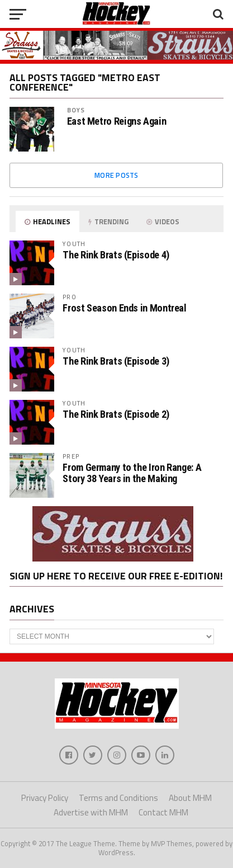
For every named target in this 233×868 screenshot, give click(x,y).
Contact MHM (163, 812)
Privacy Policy (45, 798)
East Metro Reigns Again (117, 121)
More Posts (116, 175)
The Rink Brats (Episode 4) (116, 255)
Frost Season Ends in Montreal (124, 308)
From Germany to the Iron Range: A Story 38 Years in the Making (132, 473)
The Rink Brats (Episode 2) (116, 414)
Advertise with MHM (91, 812)
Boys (76, 110)
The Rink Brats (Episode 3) (116, 361)
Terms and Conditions (118, 798)
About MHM (190, 798)
